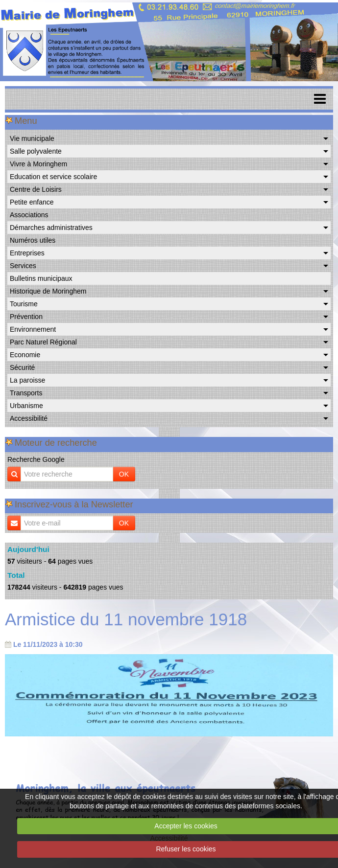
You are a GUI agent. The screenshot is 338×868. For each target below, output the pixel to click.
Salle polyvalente (36, 151)
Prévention (26, 317)
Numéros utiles (33, 240)
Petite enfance (32, 202)
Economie (25, 355)
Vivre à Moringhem (38, 164)
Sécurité (22, 367)
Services (23, 266)
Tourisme (24, 304)
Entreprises (27, 253)
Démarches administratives (51, 228)
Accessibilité (29, 418)
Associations (29, 215)
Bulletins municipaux (41, 278)
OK (124, 474)
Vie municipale (32, 138)
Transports (26, 393)
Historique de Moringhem (48, 291)
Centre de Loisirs (36, 189)
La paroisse (27, 380)
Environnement (33, 329)
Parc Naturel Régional (43, 342)
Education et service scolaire (53, 177)
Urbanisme (26, 406)
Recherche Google (36, 459)
